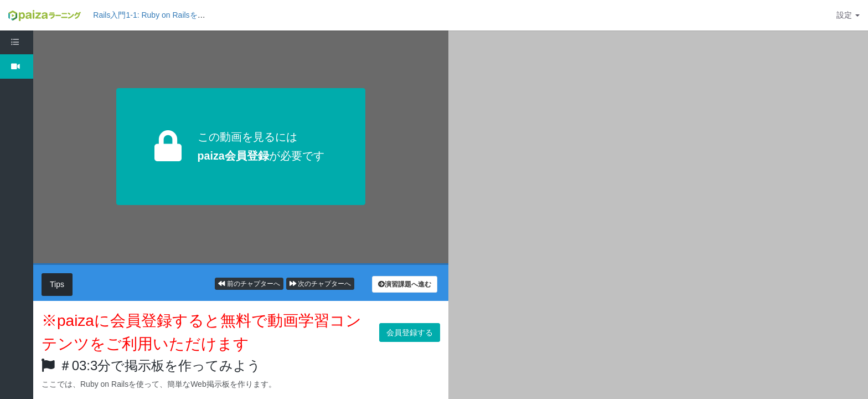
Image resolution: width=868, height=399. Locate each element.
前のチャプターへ (249, 284)
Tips (57, 284)
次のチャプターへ (320, 284)
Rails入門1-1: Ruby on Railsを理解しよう (164, 15)
